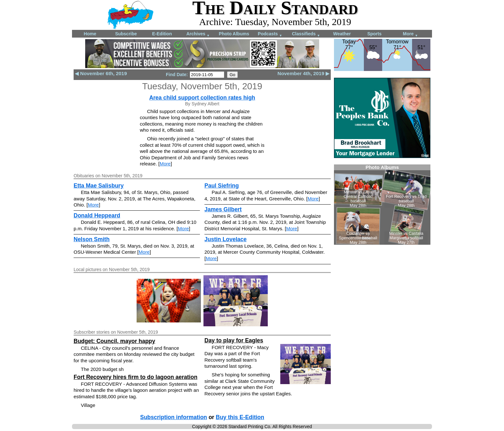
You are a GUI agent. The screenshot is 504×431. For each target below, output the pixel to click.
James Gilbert (223, 209)
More (410, 34)
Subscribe (126, 34)
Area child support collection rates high (202, 98)
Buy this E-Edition (240, 417)
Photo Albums (234, 34)
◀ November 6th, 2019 (101, 73)
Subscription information (174, 417)
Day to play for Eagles (234, 340)
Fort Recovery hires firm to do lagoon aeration (135, 377)
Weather (342, 34)
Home (90, 34)
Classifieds (306, 34)
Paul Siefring (222, 186)
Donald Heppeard (97, 215)
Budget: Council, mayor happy (114, 341)
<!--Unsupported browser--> (382, 205)
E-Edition (162, 34)
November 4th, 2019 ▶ (303, 73)
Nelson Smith (92, 239)
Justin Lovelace (225, 239)
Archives (198, 34)
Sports (374, 34)
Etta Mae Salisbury (99, 186)
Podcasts (270, 34)
